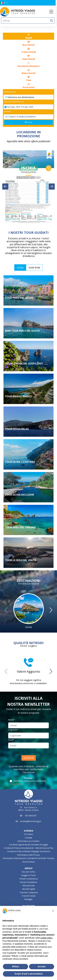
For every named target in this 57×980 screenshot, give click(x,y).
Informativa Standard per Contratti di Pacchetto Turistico (29, 858)
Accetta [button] (42, 967)
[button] (5, 3)
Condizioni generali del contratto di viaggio (28, 845)
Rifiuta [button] (16, 967)
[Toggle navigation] (53, 12)
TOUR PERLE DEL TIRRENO (20, 527)
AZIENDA (29, 831)
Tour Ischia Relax (17, 429)
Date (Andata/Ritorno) (14, 102)
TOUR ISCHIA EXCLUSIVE (19, 495)
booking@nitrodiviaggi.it (31, 821)
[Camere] (29, 117)
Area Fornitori (29, 862)
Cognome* (13, 730)
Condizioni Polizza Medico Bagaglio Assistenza (28, 851)
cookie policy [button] (46, 938)
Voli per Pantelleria (28, 882)
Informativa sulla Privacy (28, 855)
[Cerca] (29, 122)
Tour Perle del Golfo (19, 298)
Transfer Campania (29, 892)
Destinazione (10, 92)
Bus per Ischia (28, 872)
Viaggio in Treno (28, 875)
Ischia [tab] (20, 268)
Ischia (28, 627)
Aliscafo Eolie (29, 886)
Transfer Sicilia (29, 896)
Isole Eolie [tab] (34, 268)
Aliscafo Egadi (29, 889)
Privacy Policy (16, 784)
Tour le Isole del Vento (21, 560)
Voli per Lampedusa (28, 879)
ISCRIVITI (29, 758)
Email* (11, 740)
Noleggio (28, 899)
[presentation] (5, 187)
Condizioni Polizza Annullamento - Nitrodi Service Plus (29, 848)
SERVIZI (28, 868)
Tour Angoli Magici (18, 396)
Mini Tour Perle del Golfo (22, 331)
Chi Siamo (29, 834)
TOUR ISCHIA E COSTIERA (20, 462)
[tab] (29, 36)
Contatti (28, 838)
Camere (7, 111)
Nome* (11, 720)
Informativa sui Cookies (28, 841)
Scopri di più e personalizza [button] (28, 974)
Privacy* (29, 778)
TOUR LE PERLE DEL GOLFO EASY (24, 364)
